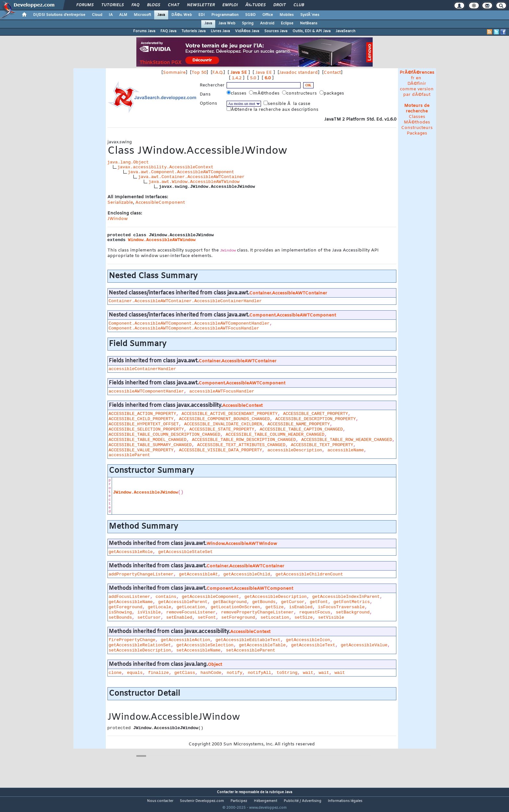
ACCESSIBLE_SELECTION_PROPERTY (146, 429)
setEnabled (179, 618)
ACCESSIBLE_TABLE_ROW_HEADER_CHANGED (347, 440)
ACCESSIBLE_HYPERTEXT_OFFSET (144, 424)
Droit (279, 5)
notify (235, 673)
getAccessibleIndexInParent (346, 597)
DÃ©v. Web (182, 15)
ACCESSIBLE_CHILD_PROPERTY (141, 419)
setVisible (331, 618)
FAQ (135, 5)
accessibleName (346, 450)
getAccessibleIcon (308, 640)
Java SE (239, 73)
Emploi (230, 5)
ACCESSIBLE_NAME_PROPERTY (299, 424)
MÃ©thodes (417, 122)
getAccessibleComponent (210, 597)
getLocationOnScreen (235, 607)
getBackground (230, 602)
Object (215, 665)
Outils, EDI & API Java (311, 31)
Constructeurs (417, 128)
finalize (158, 673)
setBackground (353, 612)
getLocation (191, 607)
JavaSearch (346, 31)
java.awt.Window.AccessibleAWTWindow (194, 182)
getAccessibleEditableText (248, 640)
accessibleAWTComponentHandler (146, 391)
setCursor (149, 618)
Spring (248, 23)
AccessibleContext (242, 406)
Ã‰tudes (255, 5)
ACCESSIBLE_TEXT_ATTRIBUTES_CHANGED (241, 445)
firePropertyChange (132, 640)
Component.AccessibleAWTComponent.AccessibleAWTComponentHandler (189, 323)
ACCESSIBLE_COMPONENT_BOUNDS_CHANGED (224, 419)
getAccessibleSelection (205, 645)
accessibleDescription (295, 450)
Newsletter (201, 5)
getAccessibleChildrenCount (309, 574)
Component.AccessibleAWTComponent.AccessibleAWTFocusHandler (184, 328)
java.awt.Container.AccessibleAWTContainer (191, 177)
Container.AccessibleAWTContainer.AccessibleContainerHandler (185, 301)
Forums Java (144, 31)
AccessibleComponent (160, 203)
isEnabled (301, 607)
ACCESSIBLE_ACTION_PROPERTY (143, 414)
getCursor (293, 602)
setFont (207, 618)
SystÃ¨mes (310, 15)
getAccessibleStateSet (185, 552)
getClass (185, 673)
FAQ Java (168, 31)
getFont (319, 602)
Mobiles (287, 15)
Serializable (120, 203)
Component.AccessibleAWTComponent (293, 315)
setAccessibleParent (251, 650)
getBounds (264, 602)
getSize (275, 607)
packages (332, 93)
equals (135, 673)
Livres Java (220, 31)
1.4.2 (237, 78)
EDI (202, 15)
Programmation (225, 15)
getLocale (159, 607)
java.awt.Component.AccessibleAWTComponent (181, 172)
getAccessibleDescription (276, 597)
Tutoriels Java (193, 31)
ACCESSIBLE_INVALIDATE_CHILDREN (223, 424)
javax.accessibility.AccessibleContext (166, 167)
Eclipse (287, 23)
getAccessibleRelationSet (140, 645)
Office (268, 15)
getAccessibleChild (247, 574)
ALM (123, 15)
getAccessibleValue (364, 645)
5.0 (253, 78)
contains (166, 597)
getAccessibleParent (183, 602)
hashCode (211, 673)
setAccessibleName (198, 650)
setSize (304, 618)
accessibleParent (130, 455)
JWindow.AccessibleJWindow (145, 492)
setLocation (275, 618)
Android (267, 23)
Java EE (264, 73)
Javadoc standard (298, 73)
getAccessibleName (131, 602)
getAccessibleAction (185, 640)
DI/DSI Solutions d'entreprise (59, 15)
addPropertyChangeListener (141, 574)
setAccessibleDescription (140, 650)
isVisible (149, 612)
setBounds (120, 618)
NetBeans (309, 23)
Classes (417, 117)
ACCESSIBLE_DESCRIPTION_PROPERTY (316, 419)
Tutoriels (112, 5)
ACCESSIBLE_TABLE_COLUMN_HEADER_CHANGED (275, 435)
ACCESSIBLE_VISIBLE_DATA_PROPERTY (220, 450)
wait (308, 673)
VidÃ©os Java (247, 31)
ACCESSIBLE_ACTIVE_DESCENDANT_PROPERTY (230, 414)
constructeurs (300, 93)
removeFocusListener (191, 612)
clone (115, 673)
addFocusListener (130, 597)
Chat (174, 5)
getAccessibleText (313, 645)
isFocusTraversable (341, 607)
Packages (417, 133)
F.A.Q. (218, 73)
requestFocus (315, 612)
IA (111, 15)
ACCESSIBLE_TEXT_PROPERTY (322, 445)
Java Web (227, 23)
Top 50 (199, 73)
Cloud (97, 15)
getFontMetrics (352, 602)
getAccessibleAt (198, 574)
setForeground (238, 618)
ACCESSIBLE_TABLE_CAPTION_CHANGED (301, 429)
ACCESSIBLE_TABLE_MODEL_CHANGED (148, 440)
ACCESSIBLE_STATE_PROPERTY (222, 429)
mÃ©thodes (265, 93)
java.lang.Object (128, 162)
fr (413, 78)
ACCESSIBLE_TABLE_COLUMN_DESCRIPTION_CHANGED (165, 435)
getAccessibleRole (131, 552)
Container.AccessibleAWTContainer (288, 293)
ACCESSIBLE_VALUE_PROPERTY (141, 450)
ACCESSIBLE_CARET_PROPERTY (316, 414)
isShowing (120, 612)
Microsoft (142, 15)
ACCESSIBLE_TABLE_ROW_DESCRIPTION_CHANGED (244, 440)
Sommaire (174, 73)
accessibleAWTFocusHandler (222, 391)
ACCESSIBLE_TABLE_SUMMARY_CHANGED (150, 445)
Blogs (154, 5)
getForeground (126, 607)
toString (287, 673)
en (419, 78)
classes (237, 93)
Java (161, 15)
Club (299, 5)
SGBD (250, 15)
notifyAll (259, 673)
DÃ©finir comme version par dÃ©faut (417, 89)
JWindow (118, 219)
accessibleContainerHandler (143, 369)
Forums (85, 5)
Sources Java (276, 31)
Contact (332, 73)
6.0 (268, 78)
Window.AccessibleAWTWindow (162, 240)
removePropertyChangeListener (257, 612)
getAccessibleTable (262, 645)
